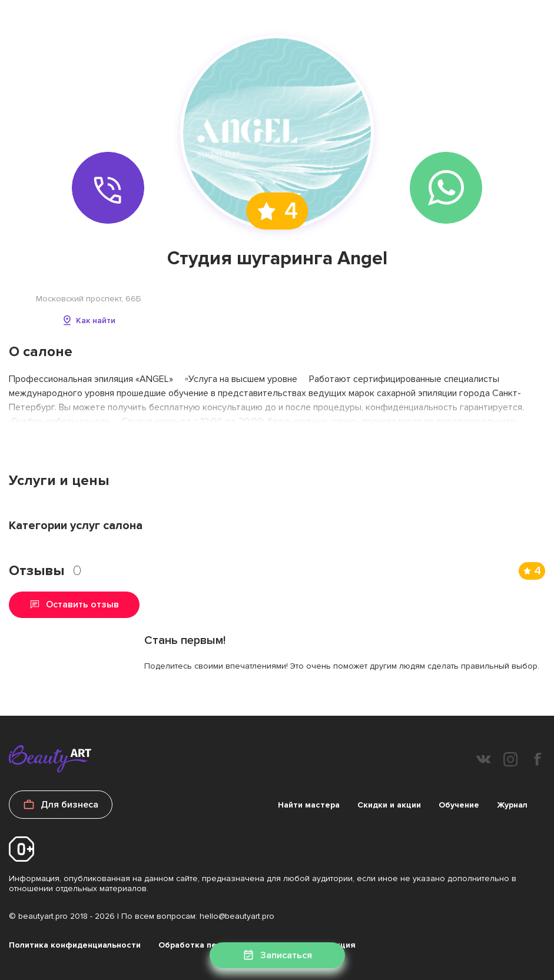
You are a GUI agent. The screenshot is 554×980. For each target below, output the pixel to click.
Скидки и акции (389, 805)
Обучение (459, 805)
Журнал (512, 805)
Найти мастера (309, 805)
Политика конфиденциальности (75, 945)
